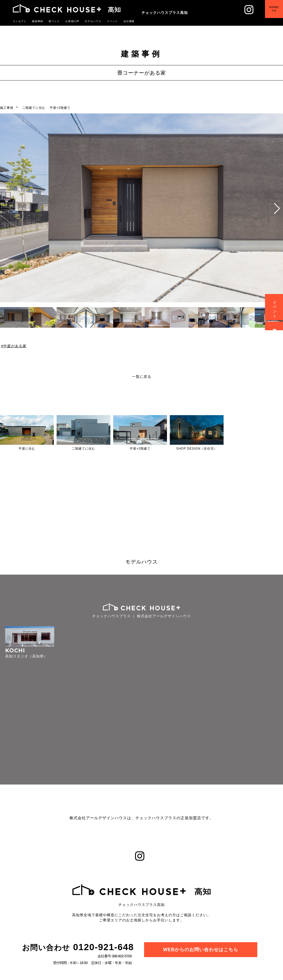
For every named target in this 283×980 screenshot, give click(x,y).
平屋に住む (27, 449)
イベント (275, 307)
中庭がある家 (15, 346)
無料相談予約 (270, 13)
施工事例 (7, 108)
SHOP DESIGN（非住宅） (197, 449)
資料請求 (275, 326)
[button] (277, 209)
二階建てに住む (34, 108)
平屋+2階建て (60, 108)
